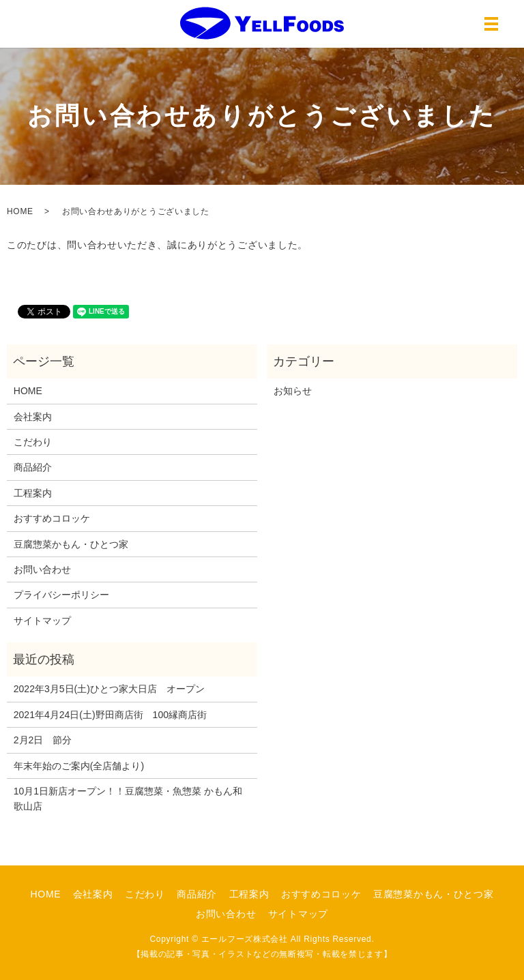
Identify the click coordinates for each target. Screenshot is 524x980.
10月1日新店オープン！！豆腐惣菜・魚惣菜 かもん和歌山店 (128, 799)
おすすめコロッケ (52, 518)
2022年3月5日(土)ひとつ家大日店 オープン (109, 689)
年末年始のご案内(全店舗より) (79, 766)
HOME (20, 211)
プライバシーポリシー (61, 595)
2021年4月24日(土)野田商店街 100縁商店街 (110, 715)
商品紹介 (33, 467)
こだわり (33, 442)
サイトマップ (42, 621)
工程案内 (33, 493)
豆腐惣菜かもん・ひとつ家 (71, 544)
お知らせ (293, 391)
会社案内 (33, 417)
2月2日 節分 (43, 740)
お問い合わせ (42, 569)
